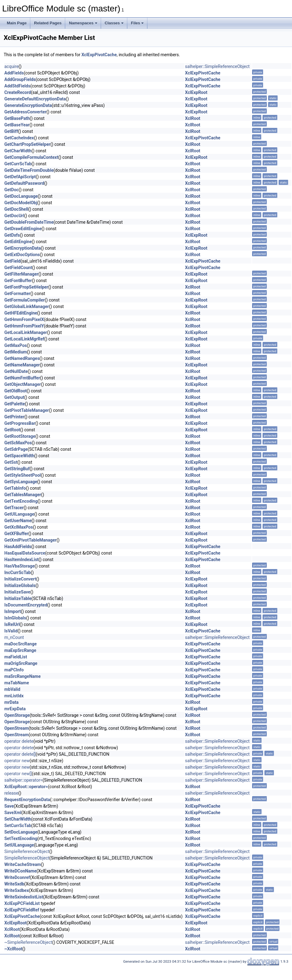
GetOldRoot (16, 391)
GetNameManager (22, 365)
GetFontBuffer (18, 281)
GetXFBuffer (16, 534)
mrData (11, 702)
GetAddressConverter (25, 112)
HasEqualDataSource (25, 553)
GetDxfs (12, 235)
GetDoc (11, 190)
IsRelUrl (12, 624)
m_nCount (14, 637)
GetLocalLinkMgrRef (24, 339)
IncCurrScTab (17, 572)
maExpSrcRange (20, 650)
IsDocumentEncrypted (26, 605)
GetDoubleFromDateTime (29, 222)
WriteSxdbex (17, 890)
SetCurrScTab (18, 826)
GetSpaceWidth (19, 456)
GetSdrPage (16, 449)
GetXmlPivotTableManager (30, 540)
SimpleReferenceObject (27, 851)
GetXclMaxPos (19, 527)
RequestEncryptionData (27, 800)
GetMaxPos (16, 345)
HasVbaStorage (19, 566)
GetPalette (15, 404)
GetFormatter (17, 294)
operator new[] (18, 774)
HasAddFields (18, 547)
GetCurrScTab (18, 164)
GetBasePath (17, 118)
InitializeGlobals (20, 585)
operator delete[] (20, 754)
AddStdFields (17, 86)
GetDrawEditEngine (23, 229)
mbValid (12, 689)
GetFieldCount (18, 268)
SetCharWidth (18, 819)
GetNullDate (16, 371)
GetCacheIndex (19, 138)
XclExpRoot (196, 92)
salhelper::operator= (23, 780)
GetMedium (16, 352)
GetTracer (14, 508)
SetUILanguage (19, 845)
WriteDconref (17, 877)
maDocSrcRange (21, 644)
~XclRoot (13, 949)
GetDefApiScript (20, 177)
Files (138, 23)
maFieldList (16, 657)
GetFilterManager (21, 274)
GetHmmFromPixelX (24, 319)
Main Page (17, 23)
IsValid (11, 631)
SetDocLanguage (21, 832)
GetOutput (14, 397)
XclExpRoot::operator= (26, 787)
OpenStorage (17, 715)
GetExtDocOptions (22, 255)
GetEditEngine (18, 242)
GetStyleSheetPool (23, 475)
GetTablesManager (23, 495)
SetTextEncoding (21, 838)
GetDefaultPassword (24, 183)
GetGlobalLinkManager (27, 306)
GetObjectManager (23, 384)
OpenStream (16, 728)
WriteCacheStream (23, 864)
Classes (114, 23)
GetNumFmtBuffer (22, 378)
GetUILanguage (19, 514)
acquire (11, 66)
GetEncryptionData (23, 248)
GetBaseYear (17, 125)
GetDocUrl (14, 216)
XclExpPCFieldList (22, 903)
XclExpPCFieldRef (22, 910)
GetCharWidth (18, 151)
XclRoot (193, 118)
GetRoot (12, 430)
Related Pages (48, 23)
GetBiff (11, 131)
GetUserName (18, 521)
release (11, 793)
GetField (12, 261)
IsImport (13, 611)
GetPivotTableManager (27, 410)
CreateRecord (18, 92)
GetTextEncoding (21, 501)
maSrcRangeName (22, 676)
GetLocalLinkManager (26, 332)
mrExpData (15, 709)
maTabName (17, 683)
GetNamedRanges (22, 358)
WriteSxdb (14, 884)
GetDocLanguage (21, 196)
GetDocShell (16, 209)
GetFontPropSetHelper (26, 287)
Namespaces (83, 23)
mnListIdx (14, 696)
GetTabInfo (15, 488)
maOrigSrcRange (21, 663)
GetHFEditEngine (21, 313)
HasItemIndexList (21, 560)
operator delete (19, 741)
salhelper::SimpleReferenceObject (217, 66)
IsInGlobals (15, 618)
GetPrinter (14, 417)
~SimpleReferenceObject (28, 942)
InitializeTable (18, 598)
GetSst (11, 462)
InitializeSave (17, 592)
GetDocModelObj (21, 203)
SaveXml (13, 813)
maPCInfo (14, 670)
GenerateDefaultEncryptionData (35, 99)
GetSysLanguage (21, 482)
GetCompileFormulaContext (31, 157)
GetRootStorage (20, 436)
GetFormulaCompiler (25, 300)
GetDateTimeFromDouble (29, 170)
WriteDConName (20, 871)
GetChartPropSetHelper (27, 144)
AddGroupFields (20, 79)
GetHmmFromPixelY (24, 326)
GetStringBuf (17, 469)
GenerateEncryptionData (28, 105)
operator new (17, 761)
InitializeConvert (20, 579)
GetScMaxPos (18, 443)
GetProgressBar (20, 423)
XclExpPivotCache (99, 55)
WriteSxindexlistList (24, 897)
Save (9, 806)
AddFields (14, 73)
